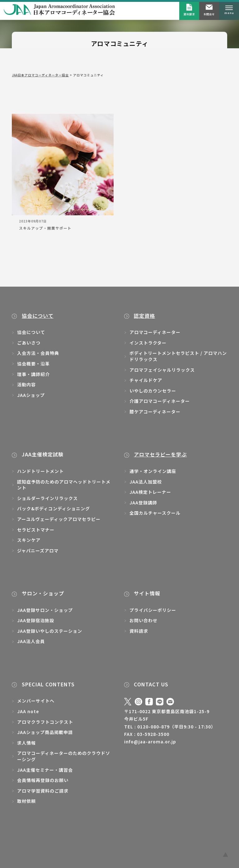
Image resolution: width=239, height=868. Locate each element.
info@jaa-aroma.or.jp (150, 742)
